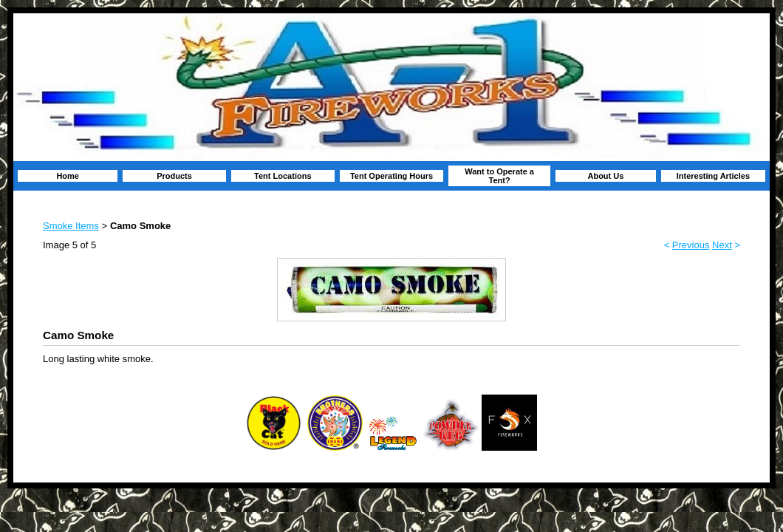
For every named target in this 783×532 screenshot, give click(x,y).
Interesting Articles (713, 176)
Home (68, 176)
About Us (605, 176)
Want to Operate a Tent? (499, 176)
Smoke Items (71, 226)
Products (174, 176)
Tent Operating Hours (391, 176)
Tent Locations (283, 176)
